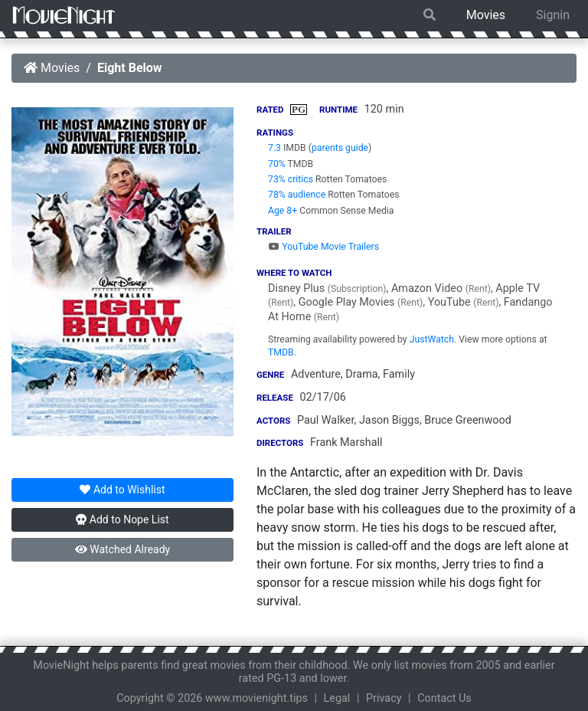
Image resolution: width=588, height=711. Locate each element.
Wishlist (122, 490)
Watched (122, 549)
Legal (337, 698)
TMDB (281, 352)
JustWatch (432, 339)
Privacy (384, 698)
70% (277, 164)
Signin (553, 15)
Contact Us (444, 698)
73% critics (291, 179)
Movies (486, 15)
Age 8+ (283, 211)
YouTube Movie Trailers (323, 247)
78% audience (297, 195)
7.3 (274, 148)
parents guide (340, 148)
